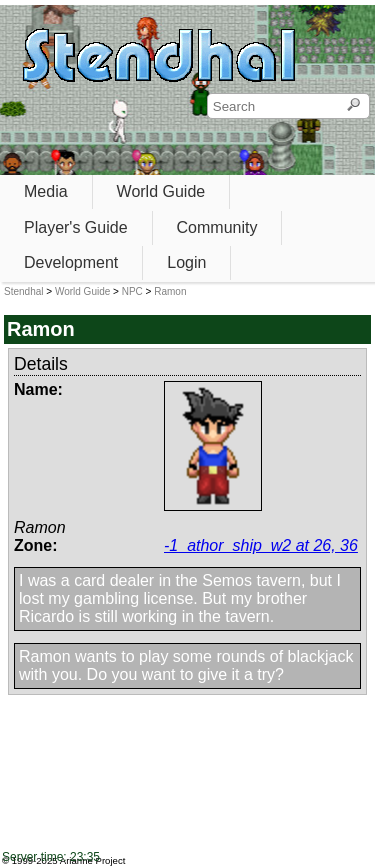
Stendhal (23, 291)
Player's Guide (76, 227)
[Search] (353, 106)
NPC (132, 291)
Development (71, 262)
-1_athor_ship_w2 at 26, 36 (261, 545)
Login (186, 262)
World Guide (161, 191)
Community (217, 227)
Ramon (170, 291)
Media (46, 191)
